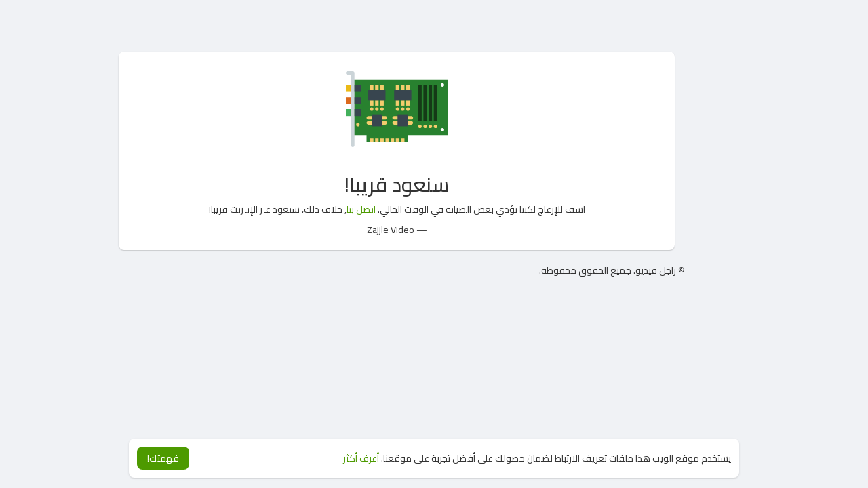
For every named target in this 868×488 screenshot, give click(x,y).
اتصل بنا (361, 209)
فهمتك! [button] (163, 458)
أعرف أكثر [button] (361, 458)
